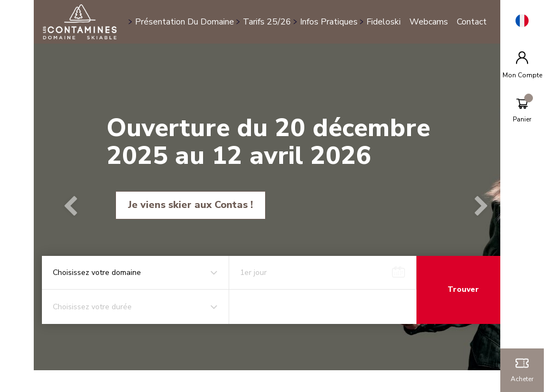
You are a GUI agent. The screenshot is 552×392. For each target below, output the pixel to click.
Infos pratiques (335, 16)
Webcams (435, 16)
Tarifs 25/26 (273, 16)
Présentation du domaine (191, 16)
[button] (78, 207)
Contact (156, 28)
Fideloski (390, 16)
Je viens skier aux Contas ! (197, 205)
